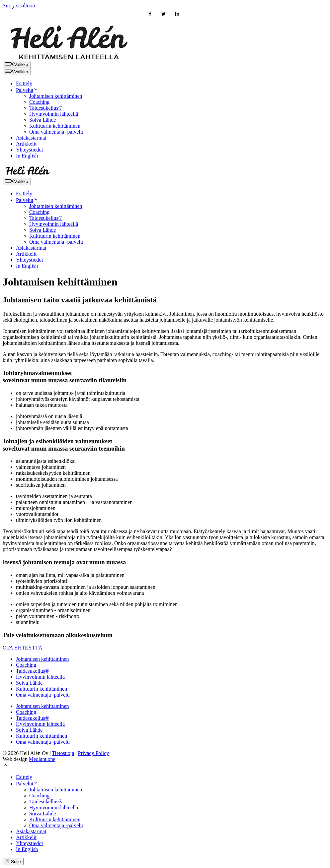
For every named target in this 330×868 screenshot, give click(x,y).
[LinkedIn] (177, 14)
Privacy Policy (94, 753)
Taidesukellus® (46, 108)
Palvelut (27, 90)
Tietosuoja (63, 753)
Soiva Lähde (42, 120)
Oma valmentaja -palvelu (56, 132)
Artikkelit (26, 144)
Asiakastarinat (31, 138)
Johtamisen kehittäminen (56, 96)
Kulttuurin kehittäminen (55, 126)
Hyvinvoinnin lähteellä (54, 114)
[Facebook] (150, 14)
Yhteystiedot (30, 150)
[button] (5, 766)
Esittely (24, 83)
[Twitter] (164, 14)
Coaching (39, 102)
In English (27, 156)
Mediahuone (42, 759)
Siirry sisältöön (19, 5)
